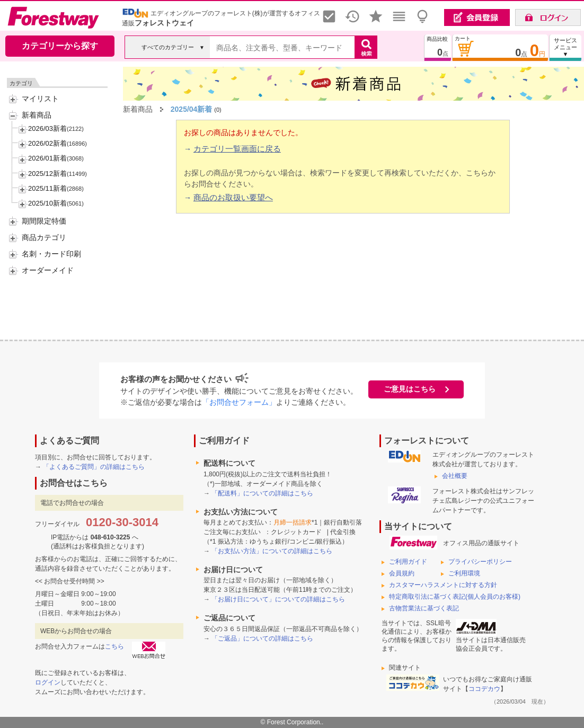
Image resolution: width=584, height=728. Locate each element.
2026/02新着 (47, 143)
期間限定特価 (44, 221)
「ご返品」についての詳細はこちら (262, 638)
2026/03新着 (47, 128)
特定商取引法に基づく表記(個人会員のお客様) (455, 597)
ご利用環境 (464, 573)
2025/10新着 (47, 203)
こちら (114, 646)
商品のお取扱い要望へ (233, 197)
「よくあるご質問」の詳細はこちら (94, 467)
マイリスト (40, 99)
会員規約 (402, 573)
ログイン (48, 682)
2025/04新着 (192, 109)
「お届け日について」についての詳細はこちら (278, 599)
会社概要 (455, 476)
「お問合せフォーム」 (239, 402)
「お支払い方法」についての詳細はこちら (272, 551)
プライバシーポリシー (480, 562)
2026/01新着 (47, 158)
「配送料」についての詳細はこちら (262, 493)
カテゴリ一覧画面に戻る (237, 149)
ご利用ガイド (408, 562)
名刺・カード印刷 (51, 254)
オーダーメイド (48, 270)
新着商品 (37, 115)
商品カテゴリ (44, 237)
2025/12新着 (47, 174)
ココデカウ (484, 689)
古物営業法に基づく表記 (424, 608)
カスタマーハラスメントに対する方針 (443, 585)
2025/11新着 (47, 188)
